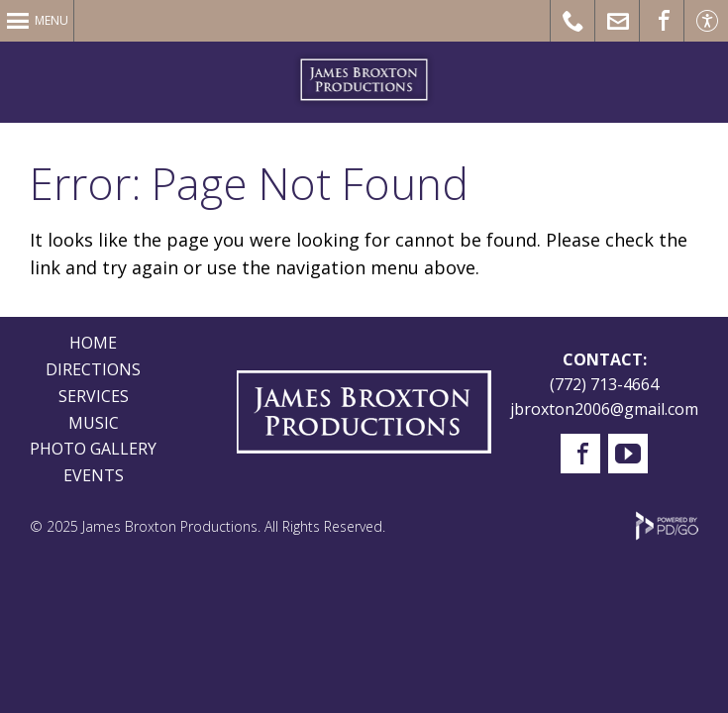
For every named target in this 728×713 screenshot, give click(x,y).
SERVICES (94, 396)
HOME (93, 343)
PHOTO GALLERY (93, 449)
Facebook (580, 454)
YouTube (628, 454)
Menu (52, 20)
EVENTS (94, 475)
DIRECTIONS (93, 369)
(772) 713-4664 (604, 384)
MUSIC (94, 423)
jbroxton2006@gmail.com (604, 409)
